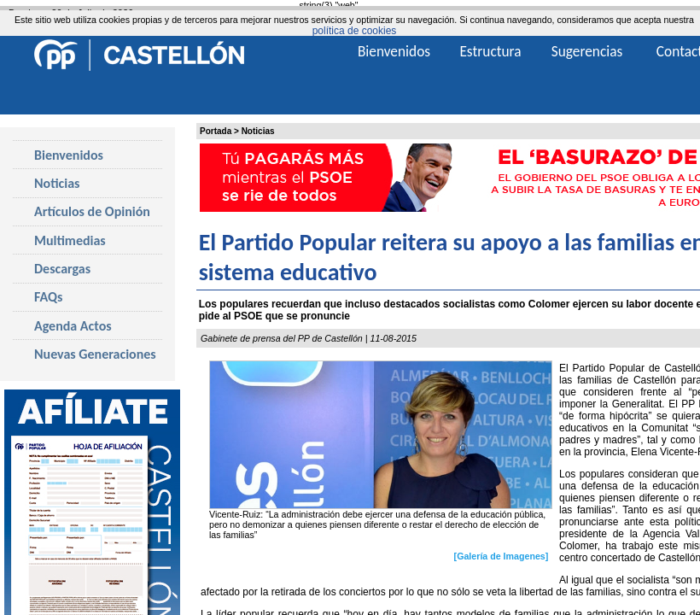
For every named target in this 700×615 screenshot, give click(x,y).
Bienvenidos (69, 155)
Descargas (62, 269)
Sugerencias (587, 51)
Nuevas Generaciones (95, 354)
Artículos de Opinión (92, 211)
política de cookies (355, 31)
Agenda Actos (73, 326)
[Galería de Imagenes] (502, 555)
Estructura (490, 51)
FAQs (48, 297)
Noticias (258, 131)
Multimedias (70, 240)
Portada (216, 131)
